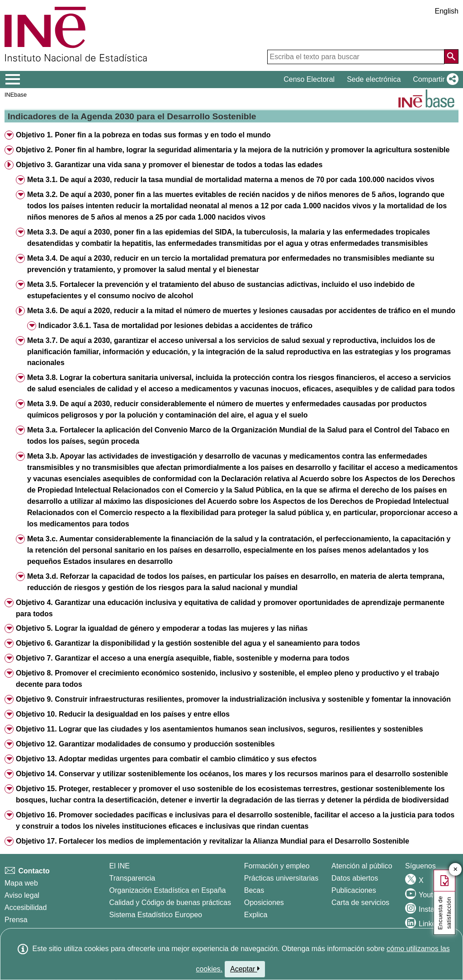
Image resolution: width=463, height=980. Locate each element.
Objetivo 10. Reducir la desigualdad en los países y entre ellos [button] (123, 714)
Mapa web (21, 883)
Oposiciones (264, 903)
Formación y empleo (277, 866)
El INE (120, 866)
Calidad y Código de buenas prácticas (170, 903)
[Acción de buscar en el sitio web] (451, 56)
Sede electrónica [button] (374, 79)
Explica (256, 915)
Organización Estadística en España (168, 890)
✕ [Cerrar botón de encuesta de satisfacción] (456, 870)
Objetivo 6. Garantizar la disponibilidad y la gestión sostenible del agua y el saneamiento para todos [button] (188, 643)
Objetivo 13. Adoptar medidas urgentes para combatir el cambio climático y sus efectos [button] (166, 759)
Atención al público (362, 866)
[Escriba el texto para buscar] (356, 57)
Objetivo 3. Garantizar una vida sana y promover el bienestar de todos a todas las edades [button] (169, 165)
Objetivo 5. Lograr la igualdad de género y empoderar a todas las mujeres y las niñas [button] (162, 628)
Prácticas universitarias (281, 878)
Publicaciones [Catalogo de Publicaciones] (354, 890)
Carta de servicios (360, 903)
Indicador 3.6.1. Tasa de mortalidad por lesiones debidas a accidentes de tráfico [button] (175, 326)
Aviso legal (22, 895)
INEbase (16, 95)
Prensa (16, 920)
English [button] (447, 11)
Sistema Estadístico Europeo (156, 915)
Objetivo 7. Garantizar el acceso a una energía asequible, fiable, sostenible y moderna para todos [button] (183, 658)
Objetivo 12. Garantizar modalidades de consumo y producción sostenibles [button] (145, 744)
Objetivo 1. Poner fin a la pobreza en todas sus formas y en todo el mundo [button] (143, 135)
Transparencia (132, 878)
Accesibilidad (26, 907)
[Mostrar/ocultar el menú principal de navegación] (13, 80)
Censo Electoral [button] (309, 79)
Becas (254, 890)
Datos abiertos (355, 878)
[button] (434, 80)
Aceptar (245, 969)
